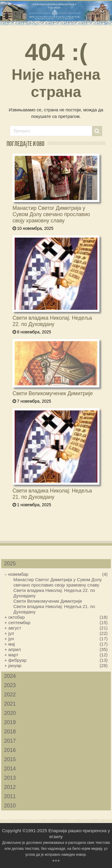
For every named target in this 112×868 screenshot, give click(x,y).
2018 (10, 732)
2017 (10, 741)
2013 (10, 778)
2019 (10, 722)
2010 (10, 806)
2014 (10, 769)
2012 (10, 787)
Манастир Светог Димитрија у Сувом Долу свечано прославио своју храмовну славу (51, 214)
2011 (10, 796)
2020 (10, 713)
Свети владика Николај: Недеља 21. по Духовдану (52, 494)
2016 (10, 750)
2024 (10, 676)
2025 (10, 564)
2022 (10, 695)
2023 (10, 685)
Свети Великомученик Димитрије (53, 393)
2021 (10, 704)
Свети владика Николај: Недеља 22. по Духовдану (52, 321)
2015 (10, 759)
